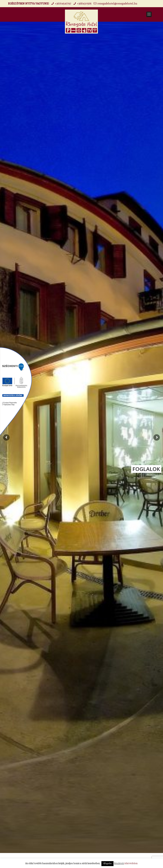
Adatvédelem (131, 863)
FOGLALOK (146, 469)
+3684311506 (84, 4)
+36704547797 (63, 4)
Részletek (119, 863)
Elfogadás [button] (107, 864)
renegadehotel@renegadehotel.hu (117, 4)
